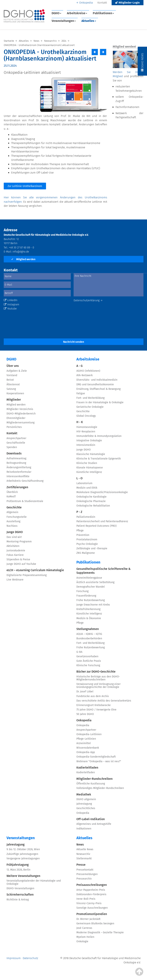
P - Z (79, 512)
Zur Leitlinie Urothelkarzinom (25, 186)
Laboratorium (84, 483)
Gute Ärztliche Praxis (89, 661)
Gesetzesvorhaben (87, 656)
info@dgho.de (21, 252)
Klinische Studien (87, 463)
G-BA (79, 652)
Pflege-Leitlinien (86, 739)
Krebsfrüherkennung (88, 609)
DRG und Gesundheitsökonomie (95, 384)
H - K (80, 422)
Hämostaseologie (87, 427)
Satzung (11, 389)
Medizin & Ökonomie (89, 618)
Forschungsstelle (17, 517)
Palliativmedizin (86, 517)
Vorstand (12, 375)
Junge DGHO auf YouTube (21, 564)
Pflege (80, 531)
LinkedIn (11, 300)
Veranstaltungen (64, 21)
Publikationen (103, 13)
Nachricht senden (74, 342)
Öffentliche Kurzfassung (91, 784)
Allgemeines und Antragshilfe (94, 824)
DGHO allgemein (86, 799)
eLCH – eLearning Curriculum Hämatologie (35, 570)
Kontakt (102, 3)
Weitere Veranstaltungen (23, 876)
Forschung (82, 591)
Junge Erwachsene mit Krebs (93, 605)
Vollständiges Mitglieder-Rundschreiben (100, 788)
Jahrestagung (84, 804)
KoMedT (11, 497)
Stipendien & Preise (18, 559)
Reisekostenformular (19, 472)
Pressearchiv (84, 879)
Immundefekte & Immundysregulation (99, 436)
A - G (79, 366)
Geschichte (14, 507)
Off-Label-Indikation (91, 819)
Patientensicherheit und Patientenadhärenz (102, 521)
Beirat (10, 380)
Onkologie (82, 941)
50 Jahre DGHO (85, 714)
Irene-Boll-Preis (86, 899)
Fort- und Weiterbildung (90, 398)
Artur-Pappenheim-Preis (91, 890)
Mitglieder (14, 400)
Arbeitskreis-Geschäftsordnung (25, 481)
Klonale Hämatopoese (90, 468)
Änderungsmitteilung (19, 467)
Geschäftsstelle (16, 443)
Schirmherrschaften (20, 895)
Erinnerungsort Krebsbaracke (94, 705)
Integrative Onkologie (89, 441)
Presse (81, 865)
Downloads (14, 453)
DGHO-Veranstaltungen (20, 888)
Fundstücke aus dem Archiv (93, 696)
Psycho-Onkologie (87, 544)
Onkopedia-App (86, 752)
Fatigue (81, 393)
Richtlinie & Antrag (18, 900)
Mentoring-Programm (19, 542)
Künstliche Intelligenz (89, 472)
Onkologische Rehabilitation (93, 506)
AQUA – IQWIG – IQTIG (89, 634)
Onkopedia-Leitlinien (89, 734)
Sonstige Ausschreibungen (92, 908)
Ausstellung (13, 521)
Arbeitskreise (77, 13)
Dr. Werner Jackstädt (88, 919)
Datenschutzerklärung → (88, 300)
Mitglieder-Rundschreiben (94, 779)
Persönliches (14, 427)
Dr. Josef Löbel (85, 692)
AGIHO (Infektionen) (88, 371)
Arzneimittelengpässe (89, 578)
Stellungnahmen (88, 629)
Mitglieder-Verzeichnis (20, 409)
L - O (79, 478)
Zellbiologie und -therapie (92, 548)
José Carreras (84, 928)
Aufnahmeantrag (16, 458)
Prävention (83, 535)
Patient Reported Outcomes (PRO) (97, 526)
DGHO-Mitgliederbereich (21, 414)
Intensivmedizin (86, 445)
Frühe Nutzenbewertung (91, 600)
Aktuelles (89, 21)
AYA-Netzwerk (84, 375)
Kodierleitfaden (87, 768)
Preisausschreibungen (92, 885)
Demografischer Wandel (91, 587)
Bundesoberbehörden (89, 638)
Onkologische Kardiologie (91, 497)
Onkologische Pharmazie (91, 501)
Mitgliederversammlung (20, 423)
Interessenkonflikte (18, 476)
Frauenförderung (86, 596)
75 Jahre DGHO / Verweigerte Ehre (96, 710)
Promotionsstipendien (92, 914)
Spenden (12, 447)
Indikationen (84, 829)
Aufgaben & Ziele (17, 371)
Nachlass (12, 526)
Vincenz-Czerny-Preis (89, 903)
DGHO (56, 13)
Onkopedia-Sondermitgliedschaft (96, 757)
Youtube (10, 309)
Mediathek (84, 794)
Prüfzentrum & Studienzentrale (25, 501)
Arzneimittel (84, 743)
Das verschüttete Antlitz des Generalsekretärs (104, 701)
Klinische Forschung (88, 665)
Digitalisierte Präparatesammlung (27, 575)
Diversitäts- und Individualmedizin (97, 380)
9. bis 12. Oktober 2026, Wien (23, 849)
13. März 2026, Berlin (18, 870)
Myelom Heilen (85, 937)
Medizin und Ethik (87, 488)
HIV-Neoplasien (86, 432)
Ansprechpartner (16, 438)
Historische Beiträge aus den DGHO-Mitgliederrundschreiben (98, 678)
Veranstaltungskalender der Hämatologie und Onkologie (34, 882)
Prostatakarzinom (87, 539)
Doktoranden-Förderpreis (91, 894)
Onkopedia (86, 3)
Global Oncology (86, 416)
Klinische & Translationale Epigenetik (99, 459)
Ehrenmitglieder (16, 418)
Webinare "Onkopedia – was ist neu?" (99, 761)
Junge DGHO (15, 532)
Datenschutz (30, 958)
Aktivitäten (13, 546)
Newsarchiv (83, 854)
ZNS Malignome (86, 553)
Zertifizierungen (17, 487)
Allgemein (12, 512)
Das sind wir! (14, 537)
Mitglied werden (23, 259)
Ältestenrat (13, 384)
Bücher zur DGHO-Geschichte (96, 672)
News (80, 844)
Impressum (14, 958)
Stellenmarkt (84, 859)
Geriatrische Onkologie (90, 407)
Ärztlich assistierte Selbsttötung (95, 582)
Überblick (12, 492)
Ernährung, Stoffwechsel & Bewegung (98, 389)
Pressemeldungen (87, 874)
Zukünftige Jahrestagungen (22, 854)
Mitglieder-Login (128, 3)
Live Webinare (15, 580)
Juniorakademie (16, 551)
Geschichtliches (86, 808)
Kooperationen (15, 393)
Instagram (11, 305)
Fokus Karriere (15, 555)
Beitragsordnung (16, 463)
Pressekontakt (85, 870)
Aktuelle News (85, 849)
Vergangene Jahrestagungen (23, 859)
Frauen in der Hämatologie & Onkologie (100, 402)
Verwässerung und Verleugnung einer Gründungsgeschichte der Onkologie (98, 686)
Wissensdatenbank (88, 748)
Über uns (13, 366)
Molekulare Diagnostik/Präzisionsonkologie (102, 492)
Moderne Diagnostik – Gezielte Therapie (100, 932)
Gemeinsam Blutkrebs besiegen (95, 924)
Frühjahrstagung (18, 865)
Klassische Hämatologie (91, 454)
